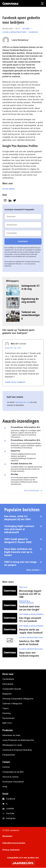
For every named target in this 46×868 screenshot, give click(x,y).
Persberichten (9, 755)
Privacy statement (11, 850)
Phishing (7, 713)
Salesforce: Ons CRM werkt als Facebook (29, 643)
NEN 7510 (7, 723)
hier (23, 264)
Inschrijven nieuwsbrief (13, 782)
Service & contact (10, 777)
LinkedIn (10, 809)
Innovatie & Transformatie (26, 602)
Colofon (6, 767)
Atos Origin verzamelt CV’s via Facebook (30, 619)
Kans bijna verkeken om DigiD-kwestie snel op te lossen (18, 552)
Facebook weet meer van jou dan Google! (29, 608)
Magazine (7, 694)
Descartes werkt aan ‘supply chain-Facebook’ (31, 631)
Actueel (26, 29)
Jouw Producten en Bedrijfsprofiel (18, 740)
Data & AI (23, 587)
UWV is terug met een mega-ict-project (21, 563)
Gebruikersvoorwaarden (14, 843)
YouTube (10, 813)
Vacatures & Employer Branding (17, 750)
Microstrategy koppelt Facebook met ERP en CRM (30, 594)
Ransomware (8, 718)
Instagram (11, 818)
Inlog (5, 787)
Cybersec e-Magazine (12, 704)
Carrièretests (8, 679)
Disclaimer (7, 836)
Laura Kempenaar (20, 40)
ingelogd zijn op (22, 402)
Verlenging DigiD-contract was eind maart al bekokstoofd (19, 529)
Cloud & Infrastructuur (14, 32)
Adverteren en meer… (12, 735)
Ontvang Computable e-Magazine (18, 699)
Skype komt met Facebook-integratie (29, 654)
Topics (6, 708)
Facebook (33, 32)
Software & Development (31, 614)
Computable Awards (12, 689)
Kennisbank (8, 684)
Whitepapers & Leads (12, 745)
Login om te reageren (15, 382)
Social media (9, 189)
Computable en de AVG (13, 772)
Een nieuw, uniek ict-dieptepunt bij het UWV (18, 518)
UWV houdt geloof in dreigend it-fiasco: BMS (18, 541)
